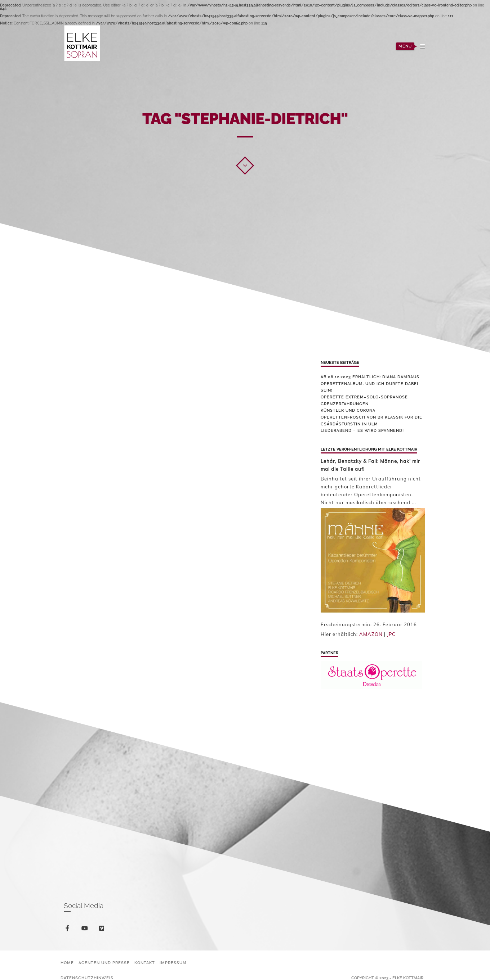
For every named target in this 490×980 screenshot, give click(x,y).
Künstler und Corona (348, 410)
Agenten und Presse (104, 963)
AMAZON (371, 634)
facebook (69, 929)
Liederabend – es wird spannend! (362, 431)
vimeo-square (103, 930)
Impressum (173, 963)
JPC (391, 634)
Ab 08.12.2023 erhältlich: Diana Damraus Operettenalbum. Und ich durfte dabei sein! (370, 384)
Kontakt (145, 963)
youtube (86, 930)
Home (67, 963)
